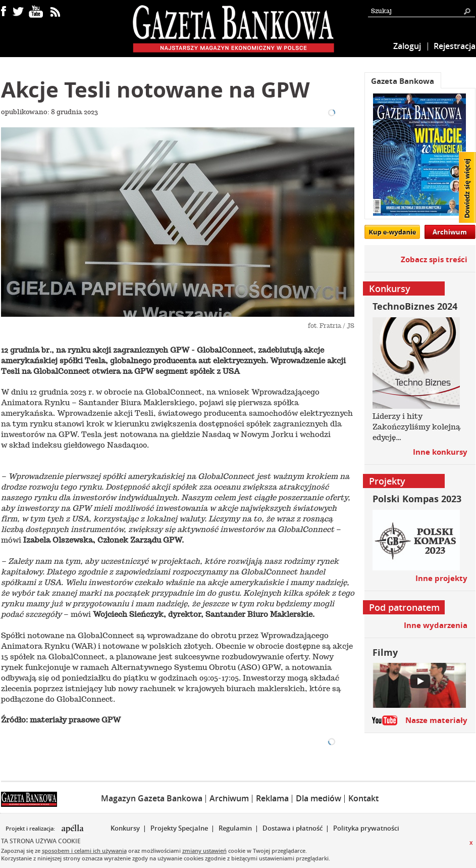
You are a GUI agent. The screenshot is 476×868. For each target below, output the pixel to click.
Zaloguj (407, 46)
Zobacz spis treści (434, 259)
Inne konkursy (440, 452)
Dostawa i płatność (293, 828)
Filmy (385, 653)
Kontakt (363, 798)
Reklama (272, 798)
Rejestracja (455, 46)
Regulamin (235, 828)
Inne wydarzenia (436, 625)
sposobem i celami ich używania (84, 851)
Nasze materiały (436, 720)
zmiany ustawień (204, 851)
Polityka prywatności (366, 828)
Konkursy (125, 828)
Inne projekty (441, 578)
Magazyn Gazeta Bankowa (152, 798)
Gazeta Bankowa (403, 81)
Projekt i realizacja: (31, 829)
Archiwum (450, 232)
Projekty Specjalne (179, 828)
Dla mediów (319, 798)
